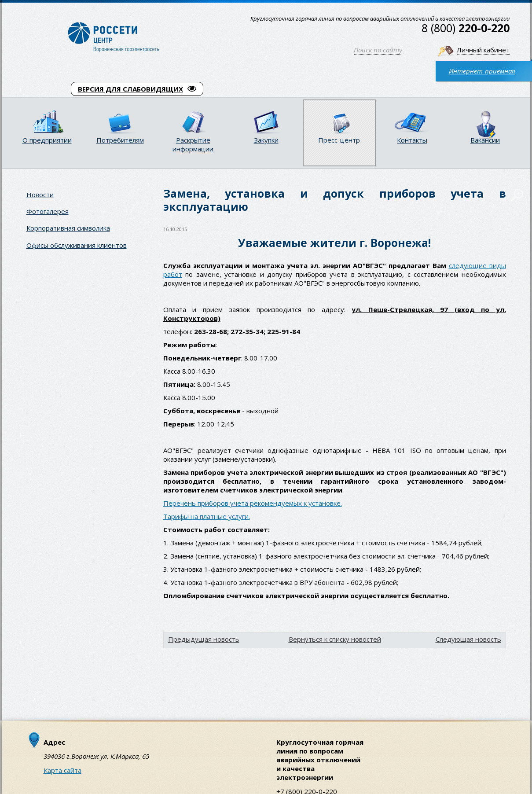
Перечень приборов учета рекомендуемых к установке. (253, 503)
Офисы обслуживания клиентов (77, 245)
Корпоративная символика (68, 228)
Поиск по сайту (378, 50)
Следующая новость (468, 639)
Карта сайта (62, 770)
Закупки (266, 140)
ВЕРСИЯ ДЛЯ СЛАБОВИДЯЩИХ (137, 89)
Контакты (412, 140)
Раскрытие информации (193, 144)
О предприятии (47, 140)
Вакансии (485, 140)
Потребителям (120, 140)
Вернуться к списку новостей (335, 639)
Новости (40, 195)
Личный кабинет (483, 50)
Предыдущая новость (204, 639)
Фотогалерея (48, 211)
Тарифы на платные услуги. (207, 516)
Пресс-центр (339, 140)
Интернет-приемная (482, 71)
